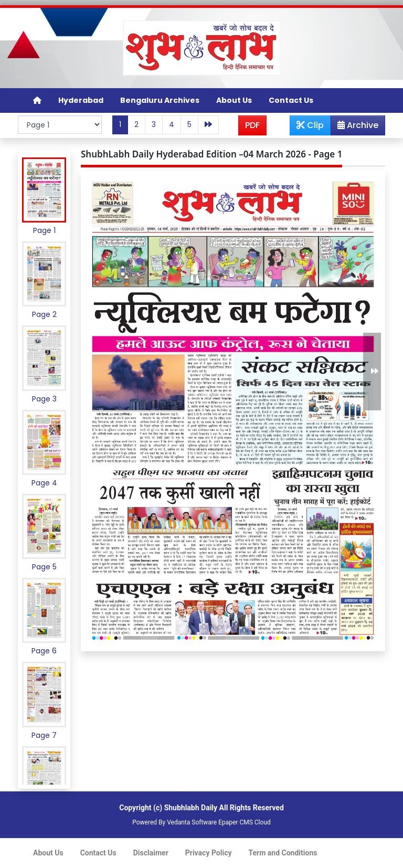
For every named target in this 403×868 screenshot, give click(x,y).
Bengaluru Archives (160, 100)
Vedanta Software (192, 822)
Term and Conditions (283, 853)
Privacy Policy (209, 853)
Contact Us (291, 100)
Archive (355, 127)
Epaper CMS (236, 822)
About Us (234, 100)
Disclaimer (151, 853)
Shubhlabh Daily (191, 808)
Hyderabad (81, 100)
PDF (252, 125)
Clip (310, 125)
